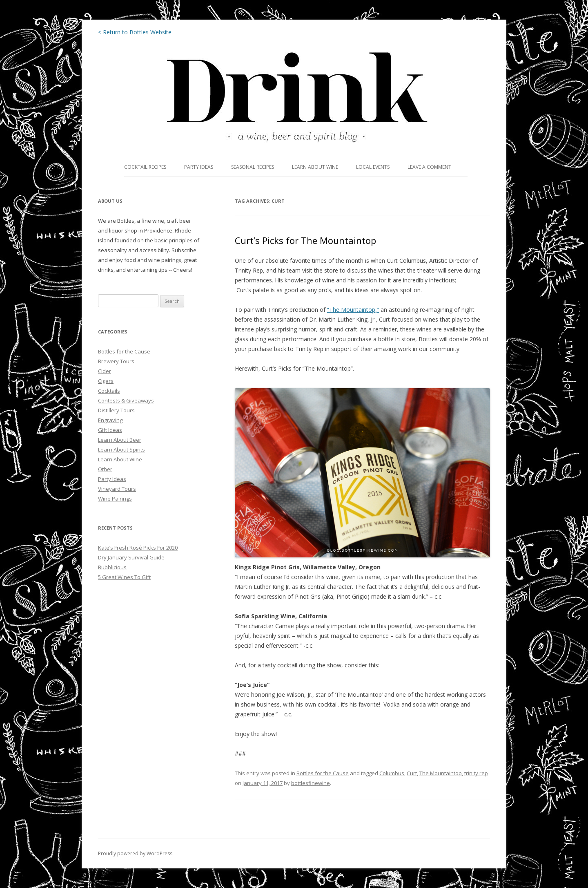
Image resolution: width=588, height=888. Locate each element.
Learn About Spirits (121, 450)
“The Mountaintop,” (353, 310)
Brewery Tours (116, 361)
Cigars (106, 381)
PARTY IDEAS (199, 167)
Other (105, 469)
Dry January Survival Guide (131, 557)
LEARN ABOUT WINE (315, 167)
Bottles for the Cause (323, 773)
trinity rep (476, 773)
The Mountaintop (441, 773)
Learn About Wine (120, 459)
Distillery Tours (116, 410)
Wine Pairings (115, 499)
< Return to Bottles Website (135, 32)
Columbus (392, 773)
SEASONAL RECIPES (253, 167)
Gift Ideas (110, 430)
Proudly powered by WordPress (135, 853)
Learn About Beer (120, 440)
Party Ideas (112, 479)
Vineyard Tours (117, 489)
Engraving (110, 420)
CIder (105, 371)
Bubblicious (112, 567)
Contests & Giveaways (126, 400)
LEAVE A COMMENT (429, 167)
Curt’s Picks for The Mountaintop (305, 240)
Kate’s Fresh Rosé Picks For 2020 (138, 548)
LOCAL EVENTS (373, 167)
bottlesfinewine (311, 783)
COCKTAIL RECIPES (145, 167)
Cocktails (109, 391)
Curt (412, 773)
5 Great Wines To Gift (124, 577)
